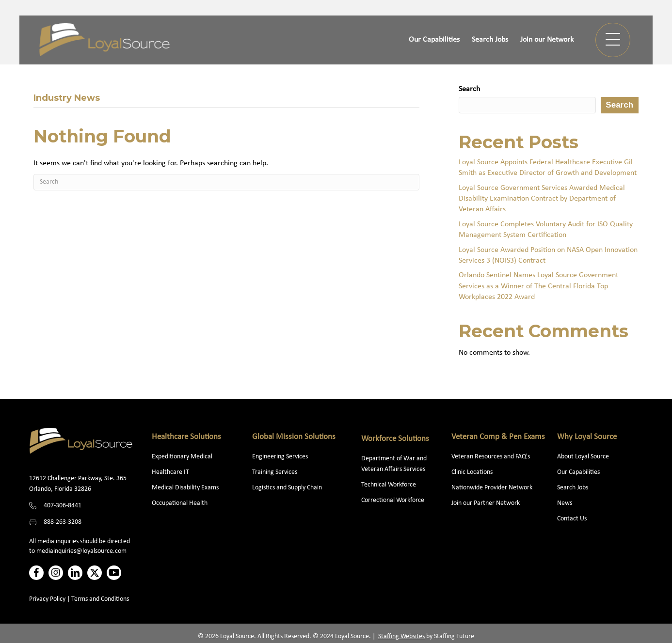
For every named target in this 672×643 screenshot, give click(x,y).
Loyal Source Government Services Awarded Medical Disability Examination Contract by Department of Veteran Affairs (542, 199)
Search (469, 89)
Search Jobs (573, 488)
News (565, 503)
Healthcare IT (171, 472)
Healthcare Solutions (186, 437)
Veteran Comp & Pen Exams (498, 437)
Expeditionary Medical (182, 457)
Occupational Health (180, 503)
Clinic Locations (472, 472)
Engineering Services (280, 457)
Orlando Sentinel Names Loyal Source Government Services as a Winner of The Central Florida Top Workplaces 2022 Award (538, 286)
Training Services (275, 472)
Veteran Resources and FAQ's (491, 457)
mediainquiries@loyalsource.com (81, 551)
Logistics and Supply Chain (287, 488)
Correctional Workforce (393, 500)
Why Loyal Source (587, 437)
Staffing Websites (401, 636)
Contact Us (572, 519)
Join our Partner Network (486, 503)
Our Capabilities (578, 472)
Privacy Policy (47, 599)
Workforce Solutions (395, 439)
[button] (613, 40)
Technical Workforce (389, 485)
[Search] (226, 182)
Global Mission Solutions (294, 437)
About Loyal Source (583, 457)
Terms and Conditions (100, 599)
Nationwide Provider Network (492, 488)
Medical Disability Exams (186, 488)
